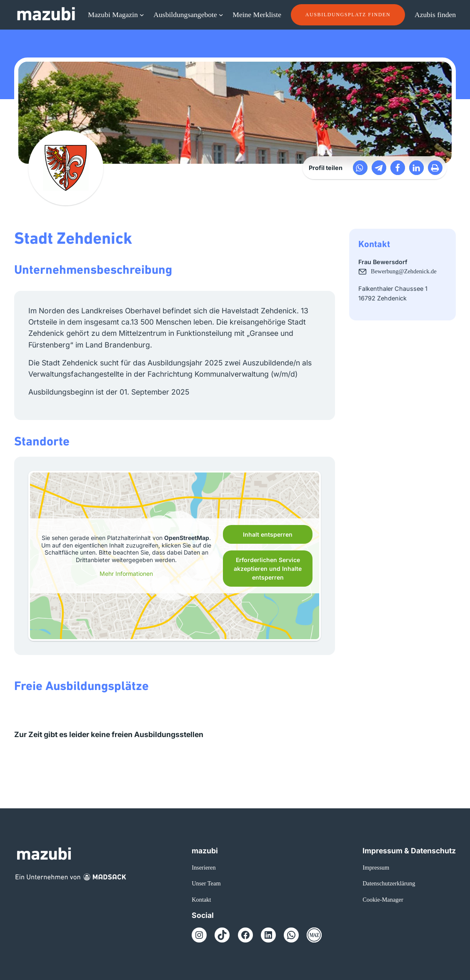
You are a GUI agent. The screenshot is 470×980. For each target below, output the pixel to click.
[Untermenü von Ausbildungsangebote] (221, 15)
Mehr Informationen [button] (126, 574)
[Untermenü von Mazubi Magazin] (142, 15)
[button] (360, 168)
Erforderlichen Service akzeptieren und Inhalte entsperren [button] (268, 569)
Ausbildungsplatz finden (348, 15)
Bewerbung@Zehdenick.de (404, 271)
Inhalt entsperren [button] (268, 534)
